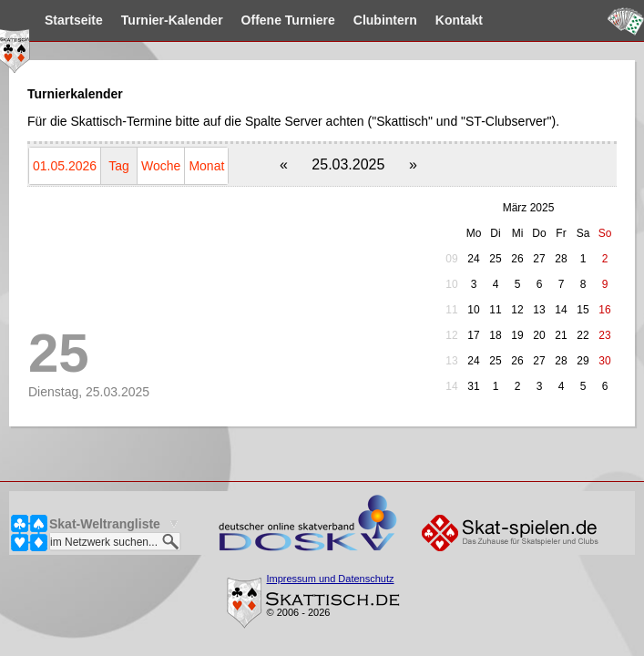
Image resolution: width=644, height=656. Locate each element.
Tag (119, 166)
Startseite (100, 20)
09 (451, 259)
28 (561, 259)
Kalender (199, 20)
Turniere (315, 20)
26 (517, 259)
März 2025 (529, 208)
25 (495, 259)
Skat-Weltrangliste (105, 524)
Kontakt (486, 20)
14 (451, 386)
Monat (206, 166)
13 (451, 361)
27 (539, 259)
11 (451, 310)
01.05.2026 (65, 166)
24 (473, 259)
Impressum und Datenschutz (331, 579)
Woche (161, 166)
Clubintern (412, 20)
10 (451, 284)
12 (451, 335)
